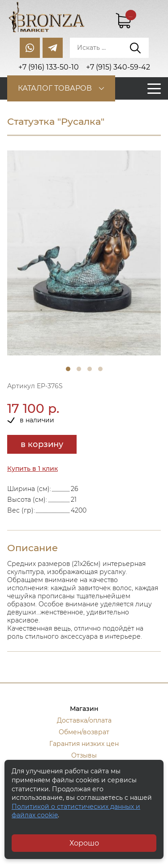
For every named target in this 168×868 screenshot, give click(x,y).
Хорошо (84, 843)
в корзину (42, 444)
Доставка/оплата (84, 720)
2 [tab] (79, 369)
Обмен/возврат (84, 732)
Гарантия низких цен (84, 744)
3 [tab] (90, 369)
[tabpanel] (84, 253)
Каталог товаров (55, 88)
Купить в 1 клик (32, 469)
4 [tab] (100, 369)
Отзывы (84, 755)
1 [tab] (68, 369)
